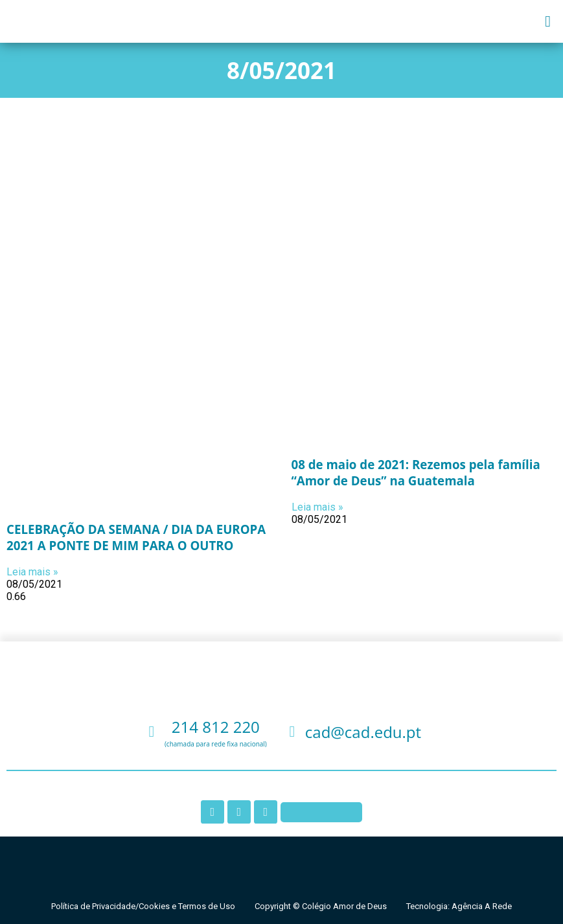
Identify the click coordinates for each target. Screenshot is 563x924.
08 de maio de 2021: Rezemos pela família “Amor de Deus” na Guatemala (416, 472)
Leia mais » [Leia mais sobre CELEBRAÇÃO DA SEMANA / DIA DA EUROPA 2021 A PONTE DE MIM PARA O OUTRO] (32, 572)
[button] (548, 21)
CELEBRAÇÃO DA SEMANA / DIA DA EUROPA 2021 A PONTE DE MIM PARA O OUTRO (136, 537)
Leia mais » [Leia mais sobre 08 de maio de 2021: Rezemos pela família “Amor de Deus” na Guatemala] (317, 507)
